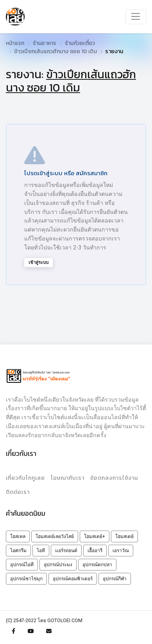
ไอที (41, 551)
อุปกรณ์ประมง (58, 565)
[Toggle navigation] (136, 17)
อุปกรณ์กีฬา (115, 579)
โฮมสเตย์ (124, 536)
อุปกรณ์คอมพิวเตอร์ (73, 579)
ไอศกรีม (18, 551)
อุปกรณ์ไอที (22, 565)
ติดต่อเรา (18, 492)
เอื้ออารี (95, 551)
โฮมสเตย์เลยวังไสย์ (55, 536)
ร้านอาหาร (45, 43)
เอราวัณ (121, 551)
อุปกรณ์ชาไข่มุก (26, 579)
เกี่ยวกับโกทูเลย (25, 478)
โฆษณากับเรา (68, 478)
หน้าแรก (15, 43)
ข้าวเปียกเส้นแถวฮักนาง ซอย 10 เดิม (55, 51)
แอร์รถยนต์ (66, 551)
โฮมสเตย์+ (95, 536)
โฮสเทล (18, 536)
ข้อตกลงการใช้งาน (114, 478)
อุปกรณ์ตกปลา (97, 565)
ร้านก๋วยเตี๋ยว (80, 43)
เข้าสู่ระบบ (38, 262)
